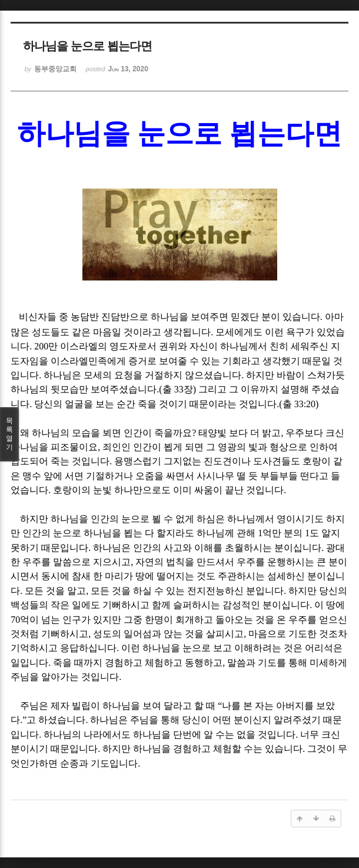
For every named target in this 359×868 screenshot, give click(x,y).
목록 (9, 434)
